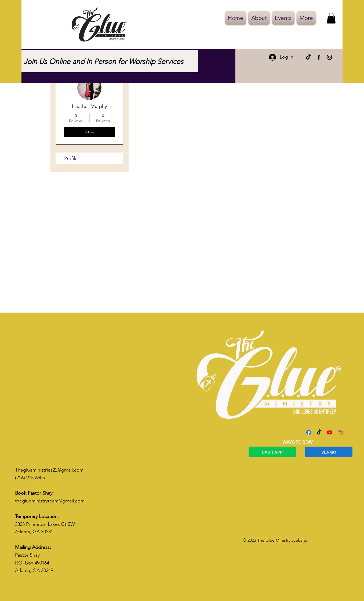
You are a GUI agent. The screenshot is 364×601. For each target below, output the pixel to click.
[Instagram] (329, 57)
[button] (331, 18)
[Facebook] (319, 57)
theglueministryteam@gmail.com (50, 501)
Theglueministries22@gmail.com (49, 470)
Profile (71, 158)
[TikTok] (308, 57)
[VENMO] (329, 452)
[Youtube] (330, 432)
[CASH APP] (272, 452)
